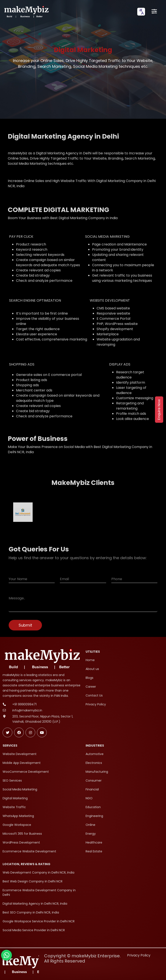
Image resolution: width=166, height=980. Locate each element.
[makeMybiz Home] (26, 12)
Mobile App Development (22, 763)
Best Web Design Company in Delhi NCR (33, 881)
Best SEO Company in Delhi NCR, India (31, 912)
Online (90, 825)
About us (92, 669)
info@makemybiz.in (27, 710)
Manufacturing (97, 772)
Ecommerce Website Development (29, 851)
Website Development (20, 754)
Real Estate (94, 851)
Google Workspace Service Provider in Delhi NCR (39, 921)
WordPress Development (21, 842)
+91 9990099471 (24, 704)
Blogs (89, 678)
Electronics (94, 763)
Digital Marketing (15, 798)
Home (90, 660)
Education (93, 807)
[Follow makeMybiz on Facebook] (19, 732)
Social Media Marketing (20, 789)
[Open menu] (154, 12)
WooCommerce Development (26, 772)
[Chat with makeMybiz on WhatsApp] (6, 955)
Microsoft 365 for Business (22, 834)
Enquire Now (159, 410)
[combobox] (141, 12)
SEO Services (12, 781)
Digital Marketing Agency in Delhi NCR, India (35, 904)
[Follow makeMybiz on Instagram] (30, 732)
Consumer (94, 781)
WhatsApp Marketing (18, 816)
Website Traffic (14, 807)
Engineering (94, 816)
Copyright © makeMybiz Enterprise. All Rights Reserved (82, 958)
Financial (92, 789)
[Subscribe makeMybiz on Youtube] (42, 732)
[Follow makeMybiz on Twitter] (7, 732)
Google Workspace (17, 825)
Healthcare (94, 842)
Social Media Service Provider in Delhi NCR (34, 930)
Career (91, 687)
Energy (91, 834)
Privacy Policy (96, 704)
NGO (89, 798)
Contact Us (94, 695)
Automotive (95, 754)
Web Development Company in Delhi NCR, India (38, 872)
